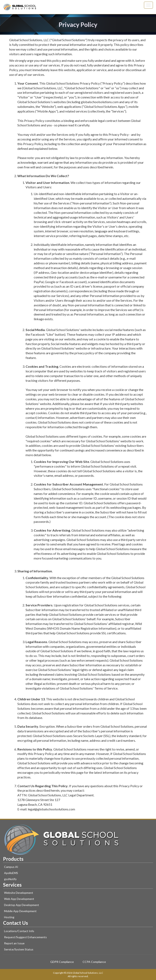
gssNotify (10, 879)
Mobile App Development (20, 911)
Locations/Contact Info (19, 931)
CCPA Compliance (94, 962)
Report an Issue (14, 943)
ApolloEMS (11, 873)
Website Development (19, 893)
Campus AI (11, 867)
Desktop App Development (22, 905)
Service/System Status (19, 949)
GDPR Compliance (62, 962)
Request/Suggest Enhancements (25, 937)
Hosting (9, 917)
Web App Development (19, 899)
